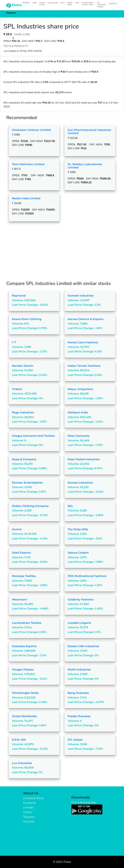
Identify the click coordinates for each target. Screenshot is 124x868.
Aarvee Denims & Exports (86, 319)
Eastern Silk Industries (83, 646)
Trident (17, 389)
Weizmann (20, 599)
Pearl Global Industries (84, 459)
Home (34, 3)
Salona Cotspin (78, 553)
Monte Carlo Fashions (83, 342)
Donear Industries (80, 483)
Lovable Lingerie (79, 623)
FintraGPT (26, 3)
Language (113, 4)
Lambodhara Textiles (27, 623)
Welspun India (78, 412)
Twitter (28, 812)
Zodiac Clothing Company (30, 506)
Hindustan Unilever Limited (31, 130)
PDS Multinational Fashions (87, 576)
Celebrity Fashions (81, 599)
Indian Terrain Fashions (84, 366)
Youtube (29, 822)
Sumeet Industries (81, 296)
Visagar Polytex (23, 670)
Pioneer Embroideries (27, 483)
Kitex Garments (79, 436)
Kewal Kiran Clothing (27, 319)
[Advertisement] (62, 254)
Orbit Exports (21, 553)
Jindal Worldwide (24, 716)
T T (14, 342)
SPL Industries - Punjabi (102, 5)
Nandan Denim (23, 366)
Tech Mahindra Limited (28, 164)
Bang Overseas (78, 693)
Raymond (19, 296)
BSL (70, 506)
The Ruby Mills (78, 529)
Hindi (77, 3)
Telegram (29, 817)
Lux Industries (22, 763)
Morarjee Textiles (24, 576)
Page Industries (23, 412)
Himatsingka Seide (25, 693)
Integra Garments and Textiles (33, 436)
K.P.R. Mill (19, 740)
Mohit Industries (79, 670)
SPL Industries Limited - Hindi (88, 4)
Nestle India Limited (26, 198)
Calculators (53, 3)
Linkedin (29, 808)
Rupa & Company (24, 459)
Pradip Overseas (79, 716)
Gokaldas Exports (24, 646)
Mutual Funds (42, 4)
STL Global (75, 740)
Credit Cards (70, 4)
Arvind (17, 529)
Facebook (29, 803)
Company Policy (34, 798)
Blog (63, 3)
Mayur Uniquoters (80, 389)
